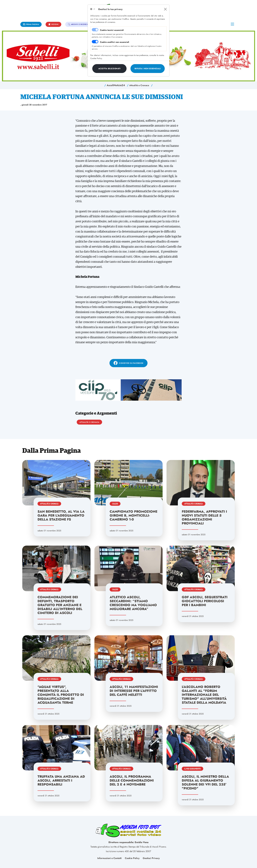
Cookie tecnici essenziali (112, 30)
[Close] (165, 9)
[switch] (95, 42)
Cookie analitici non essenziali (115, 42)
